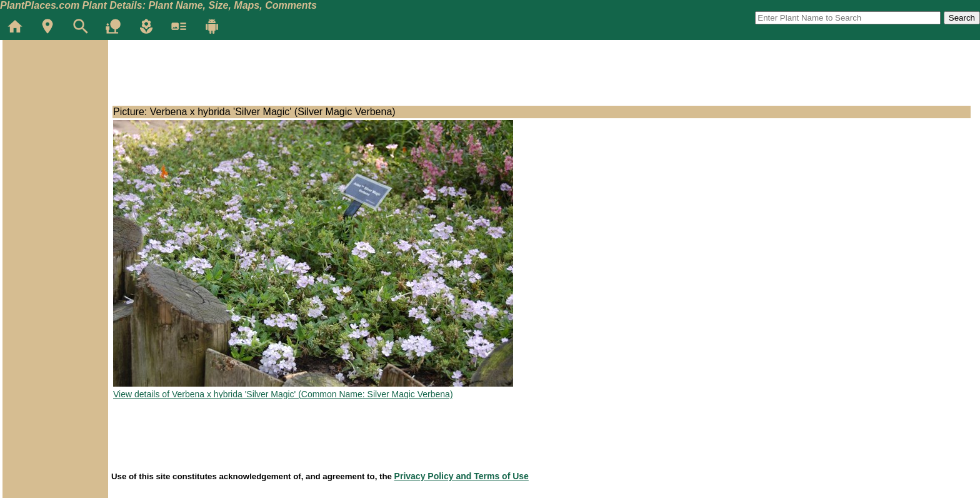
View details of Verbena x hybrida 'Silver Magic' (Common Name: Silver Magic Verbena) (283, 394)
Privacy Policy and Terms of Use (462, 476)
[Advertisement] (55, 115)
